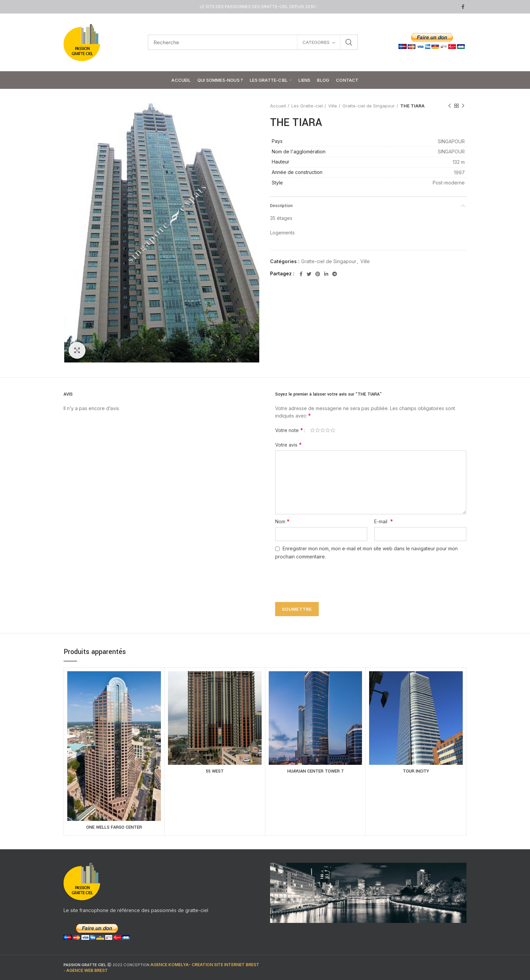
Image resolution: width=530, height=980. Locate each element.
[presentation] (323, 577)
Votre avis (288, 445)
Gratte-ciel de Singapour (369, 106)
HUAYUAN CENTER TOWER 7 (315, 771)
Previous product (450, 106)
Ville (333, 106)
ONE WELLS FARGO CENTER (114, 827)
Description (281, 206)
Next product (463, 106)
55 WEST (215, 771)
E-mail (384, 521)
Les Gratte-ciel (307, 106)
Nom (282, 521)
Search (349, 42)
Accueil (278, 106)
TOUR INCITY (416, 771)
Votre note (289, 430)
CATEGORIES (316, 42)
